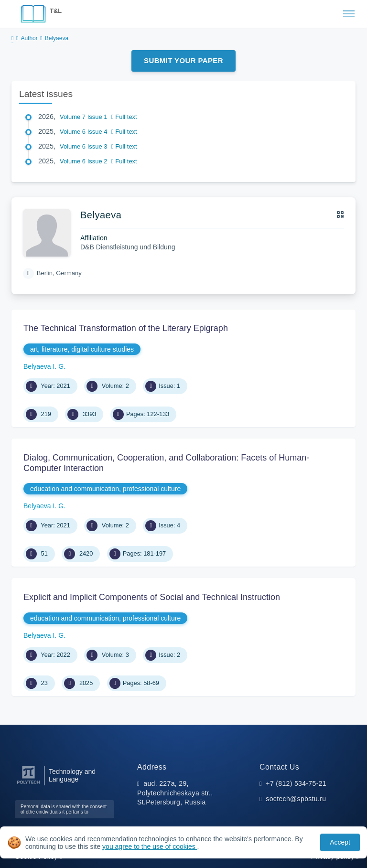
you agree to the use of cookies (150, 847)
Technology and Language (72, 775)
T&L (56, 11)
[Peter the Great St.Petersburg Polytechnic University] (28, 784)
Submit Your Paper (183, 60)
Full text (124, 117)
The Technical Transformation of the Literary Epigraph (126, 328)
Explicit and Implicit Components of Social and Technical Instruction (152, 597)
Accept (340, 842)
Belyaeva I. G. (44, 366)
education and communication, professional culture (105, 489)
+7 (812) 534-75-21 (296, 783)
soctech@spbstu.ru (296, 799)
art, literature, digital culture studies (82, 349)
